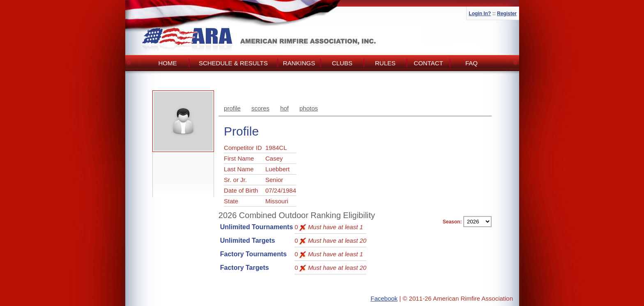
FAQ (471, 63)
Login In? (480, 14)
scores (260, 108)
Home (168, 63)
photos (309, 108)
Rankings (299, 63)
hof (284, 108)
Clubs (342, 63)
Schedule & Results (233, 63)
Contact (428, 63)
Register (507, 14)
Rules (385, 63)
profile (232, 108)
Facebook (384, 298)
